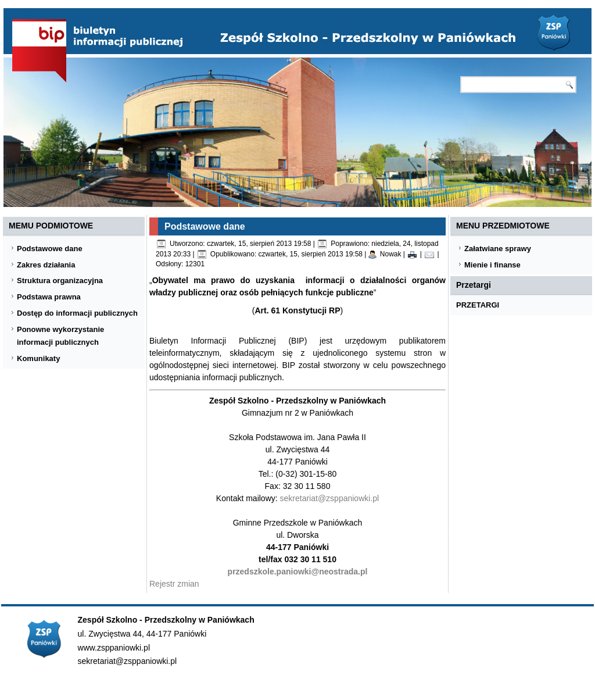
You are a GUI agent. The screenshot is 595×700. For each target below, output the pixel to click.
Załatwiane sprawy (498, 249)
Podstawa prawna (49, 297)
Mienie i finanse (492, 265)
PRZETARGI (478, 305)
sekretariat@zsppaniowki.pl (330, 498)
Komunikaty (38, 358)
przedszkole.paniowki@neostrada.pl (298, 572)
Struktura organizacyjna (60, 281)
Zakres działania (46, 265)
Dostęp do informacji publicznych (77, 313)
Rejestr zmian (174, 584)
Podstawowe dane (50, 249)
